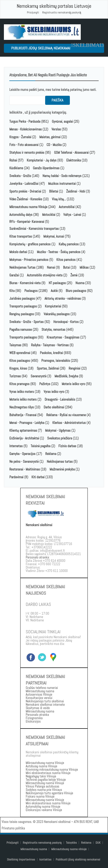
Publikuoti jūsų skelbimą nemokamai (41, 48)
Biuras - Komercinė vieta (25, 283)
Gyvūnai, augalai (62, 122)
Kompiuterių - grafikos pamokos (30, 244)
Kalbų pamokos (69, 244)
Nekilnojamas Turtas (22, 267)
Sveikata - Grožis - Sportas (26, 322)
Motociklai (49, 215)
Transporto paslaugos (23, 306)
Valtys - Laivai (72, 215)
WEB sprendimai (20, 353)
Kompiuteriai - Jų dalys (42, 160)
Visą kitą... (59, 199)
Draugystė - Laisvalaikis (60, 399)
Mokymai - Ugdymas (58, 431)
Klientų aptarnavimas (23, 431)
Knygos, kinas (19, 368)
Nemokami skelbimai (39, 525)
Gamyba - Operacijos (22, 454)
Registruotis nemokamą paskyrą (62, 12)
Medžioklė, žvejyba (67, 376)
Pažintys (45, 384)
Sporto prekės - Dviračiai (25, 191)
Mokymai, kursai (54, 236)
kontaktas (46, 859)
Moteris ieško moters (23, 399)
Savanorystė (39, 376)
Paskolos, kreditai (51, 353)
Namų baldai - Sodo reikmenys (62, 176)
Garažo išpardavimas (46, 168)
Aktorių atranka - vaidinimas (63, 299)
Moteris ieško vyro (73, 384)
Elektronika (73, 160)
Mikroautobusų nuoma (34, 849)
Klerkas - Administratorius (69, 423)
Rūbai (13, 160)
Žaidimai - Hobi (76, 191)
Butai (66, 267)
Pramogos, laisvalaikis (56, 361)
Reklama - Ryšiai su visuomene (66, 415)
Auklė (54, 291)
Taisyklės (71, 843)
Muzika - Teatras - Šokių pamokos (59, 252)
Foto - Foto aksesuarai (24, 145)
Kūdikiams (16, 168)
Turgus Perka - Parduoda (25, 122)
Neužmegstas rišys (22, 407)
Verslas (56, 129)
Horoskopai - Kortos (66, 322)
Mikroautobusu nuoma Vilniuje (28, 207)
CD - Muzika (54, 145)
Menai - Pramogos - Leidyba (27, 423)
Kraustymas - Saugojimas (63, 337)
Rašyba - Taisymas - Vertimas (50, 345)
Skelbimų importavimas (21, 859)
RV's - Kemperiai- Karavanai (27, 222)
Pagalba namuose (21, 330)
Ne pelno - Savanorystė (24, 462)
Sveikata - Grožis (20, 176)
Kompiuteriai (53, 306)
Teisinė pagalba (40, 446)
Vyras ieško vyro (54, 392)
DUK (98, 843)
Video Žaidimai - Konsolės (26, 199)
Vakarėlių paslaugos (57, 314)
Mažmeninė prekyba (62, 469)
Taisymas (15, 345)
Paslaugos (31, 291)
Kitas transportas (21, 236)
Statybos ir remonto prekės (27, 153)
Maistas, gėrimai (50, 137)
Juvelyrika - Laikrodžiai (24, 184)
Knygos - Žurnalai (20, 137)
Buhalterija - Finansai (23, 415)
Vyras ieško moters (22, 392)
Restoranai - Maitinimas (25, 469)
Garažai (14, 275)
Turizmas (15, 376)
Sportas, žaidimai (48, 368)
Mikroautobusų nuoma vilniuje (69, 849)
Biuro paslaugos (76, 291)
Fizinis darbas (67, 446)
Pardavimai (16, 477)
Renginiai (74, 368)
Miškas (84, 267)
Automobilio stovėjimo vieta (45, 275)
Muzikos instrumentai (62, 184)
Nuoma (80, 283)
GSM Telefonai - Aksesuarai (71, 153)
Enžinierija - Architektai (24, 438)
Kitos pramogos (19, 384)
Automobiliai (67, 207)
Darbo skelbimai (54, 407)
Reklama (51, 454)
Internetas (16, 446)
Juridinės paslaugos (22, 299)
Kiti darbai (38, 477)
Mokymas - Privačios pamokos (29, 260)
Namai (51, 267)
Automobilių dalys (21, 215)
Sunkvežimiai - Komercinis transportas (34, 229)
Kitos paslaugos (20, 361)
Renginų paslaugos (22, 314)
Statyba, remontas (53, 330)
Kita (12, 291)
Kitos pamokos (66, 260)
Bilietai (53, 191)
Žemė (74, 275)
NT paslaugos (57, 283)
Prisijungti (33, 12)
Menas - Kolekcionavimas (26, 129)
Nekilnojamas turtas (60, 462)
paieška (58, 100)
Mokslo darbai (18, 252)
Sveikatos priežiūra (60, 438)
